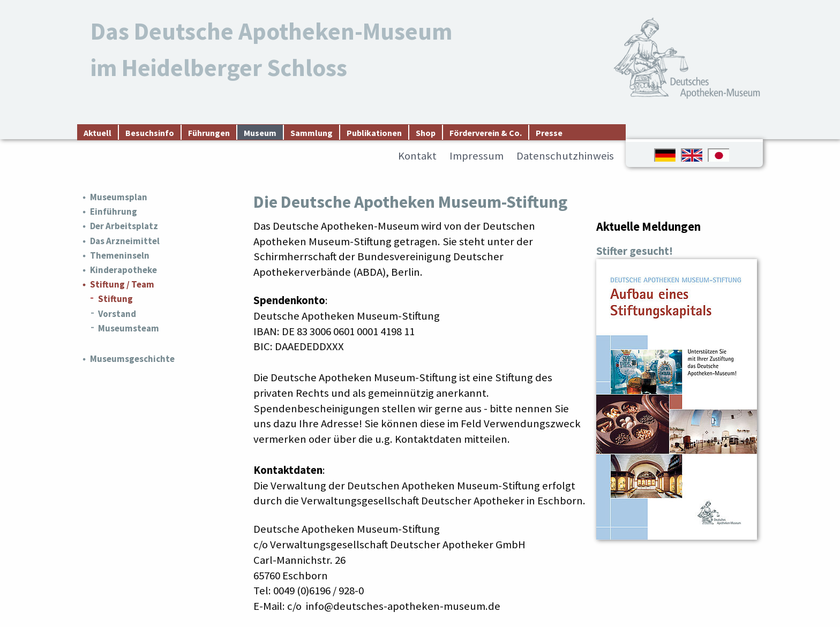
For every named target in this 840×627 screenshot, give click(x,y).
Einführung (114, 211)
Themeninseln (120, 255)
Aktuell (97, 133)
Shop (426, 133)
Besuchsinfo (150, 133)
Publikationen (374, 133)
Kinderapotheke (123, 270)
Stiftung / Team (122, 284)
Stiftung (115, 299)
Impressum (477, 156)
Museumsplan (119, 197)
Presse (549, 133)
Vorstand (117, 314)
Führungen (209, 133)
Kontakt (417, 156)
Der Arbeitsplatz (124, 226)
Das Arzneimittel (125, 241)
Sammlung (312, 133)
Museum (260, 133)
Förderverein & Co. (486, 133)
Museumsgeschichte (132, 359)
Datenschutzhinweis (565, 156)
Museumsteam (129, 328)
